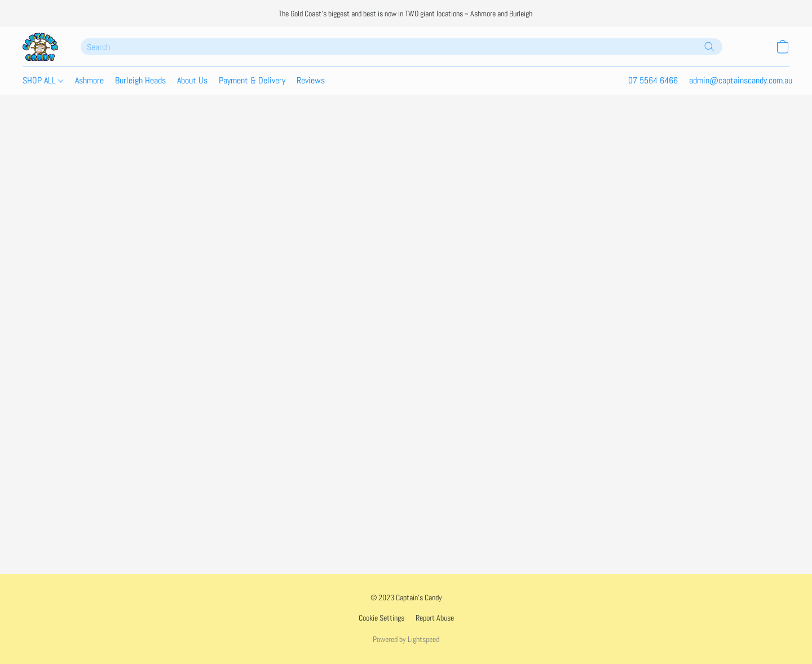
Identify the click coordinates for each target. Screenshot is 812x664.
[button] (40, 47)
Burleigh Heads (140, 80)
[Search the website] (709, 47)
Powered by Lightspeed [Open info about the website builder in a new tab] (406, 639)
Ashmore (89, 80)
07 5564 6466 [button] (653, 80)
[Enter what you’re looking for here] (402, 47)
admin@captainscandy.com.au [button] (741, 80)
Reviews (311, 80)
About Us (192, 80)
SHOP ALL (43, 80)
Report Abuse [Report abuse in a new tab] (435, 618)
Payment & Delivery (252, 80)
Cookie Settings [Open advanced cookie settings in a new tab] (381, 618)
